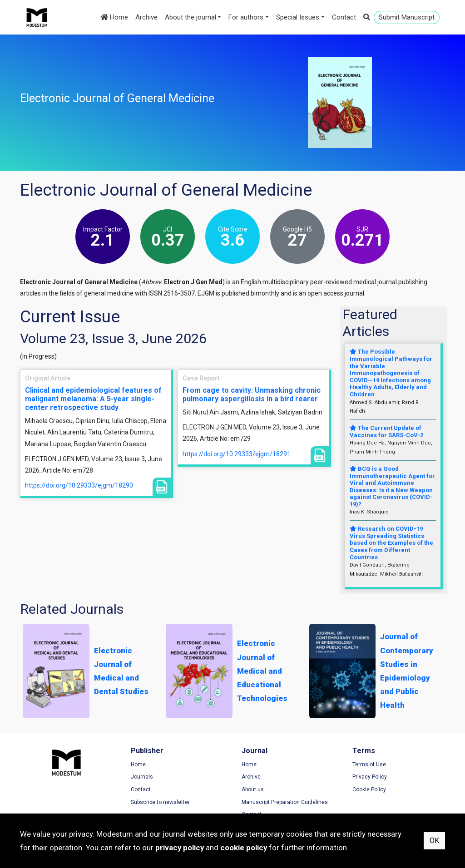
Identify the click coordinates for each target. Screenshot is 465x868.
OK (434, 841)
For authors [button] (246, 17)
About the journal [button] (190, 17)
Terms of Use (369, 764)
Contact (344, 17)
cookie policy (244, 848)
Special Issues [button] (298, 17)
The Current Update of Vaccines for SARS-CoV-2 (386, 432)
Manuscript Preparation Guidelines (285, 802)
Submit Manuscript (407, 17)
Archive (146, 17)
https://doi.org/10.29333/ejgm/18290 (79, 485)
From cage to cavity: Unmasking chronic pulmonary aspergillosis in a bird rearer (252, 395)
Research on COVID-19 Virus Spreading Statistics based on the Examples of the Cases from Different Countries (391, 543)
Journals (142, 777)
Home (114, 17)
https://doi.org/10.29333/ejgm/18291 (237, 454)
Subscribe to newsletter (160, 802)
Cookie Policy (369, 789)
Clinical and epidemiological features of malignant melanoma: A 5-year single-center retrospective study (93, 399)
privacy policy (180, 848)
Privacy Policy (370, 777)
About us (253, 789)
